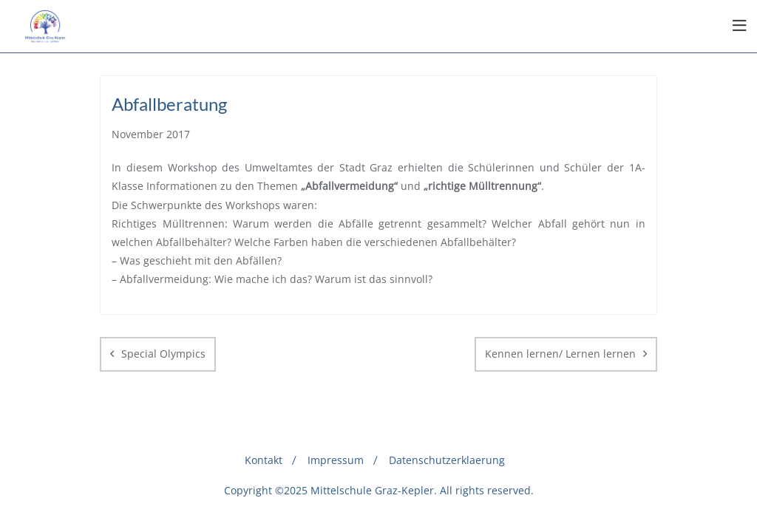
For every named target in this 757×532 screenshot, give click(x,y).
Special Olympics (163, 354)
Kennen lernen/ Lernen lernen (560, 354)
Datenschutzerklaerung (447, 460)
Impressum (336, 460)
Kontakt (264, 460)
